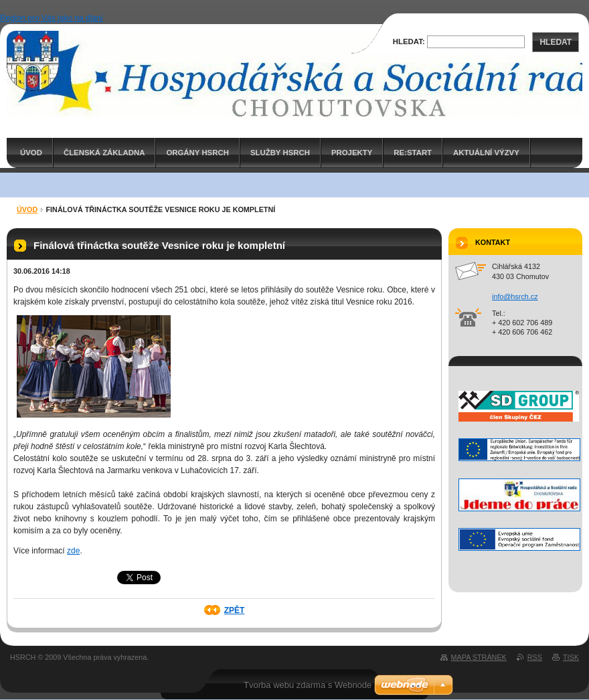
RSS (535, 657)
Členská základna (104, 153)
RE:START (413, 153)
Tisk (571, 657)
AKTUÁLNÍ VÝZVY (486, 153)
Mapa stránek (479, 657)
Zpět (235, 610)
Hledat (556, 42)
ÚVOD (31, 153)
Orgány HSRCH (197, 153)
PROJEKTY (352, 153)
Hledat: (409, 41)
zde (73, 551)
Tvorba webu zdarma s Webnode (308, 685)
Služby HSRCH (280, 153)
